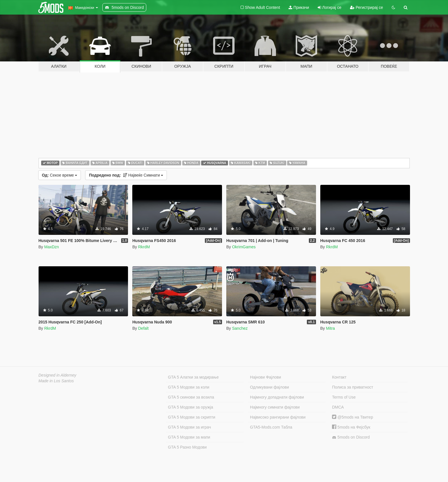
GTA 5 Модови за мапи (189, 437)
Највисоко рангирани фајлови (278, 417)
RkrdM (144, 247)
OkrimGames (244, 247)
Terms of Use (344, 397)
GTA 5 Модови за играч (190, 427)
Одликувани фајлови (269, 387)
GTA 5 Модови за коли (189, 387)
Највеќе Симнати (126, 175)
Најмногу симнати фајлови (275, 407)
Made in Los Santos (56, 381)
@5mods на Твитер (352, 417)
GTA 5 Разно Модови (187, 447)
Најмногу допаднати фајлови (277, 397)
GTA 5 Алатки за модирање (193, 377)
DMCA (338, 407)
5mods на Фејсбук (351, 427)
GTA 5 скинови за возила (191, 397)
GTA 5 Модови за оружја (191, 407)
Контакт (339, 377)
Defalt (143, 328)
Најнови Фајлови (266, 377)
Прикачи (299, 7)
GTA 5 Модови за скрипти (192, 417)
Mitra (330, 328)
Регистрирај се (367, 7)
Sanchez (240, 328)
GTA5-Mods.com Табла (271, 427)
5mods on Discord (351, 437)
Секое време (60, 175)
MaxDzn (52, 247)
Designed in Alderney (58, 375)
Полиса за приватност (353, 387)
